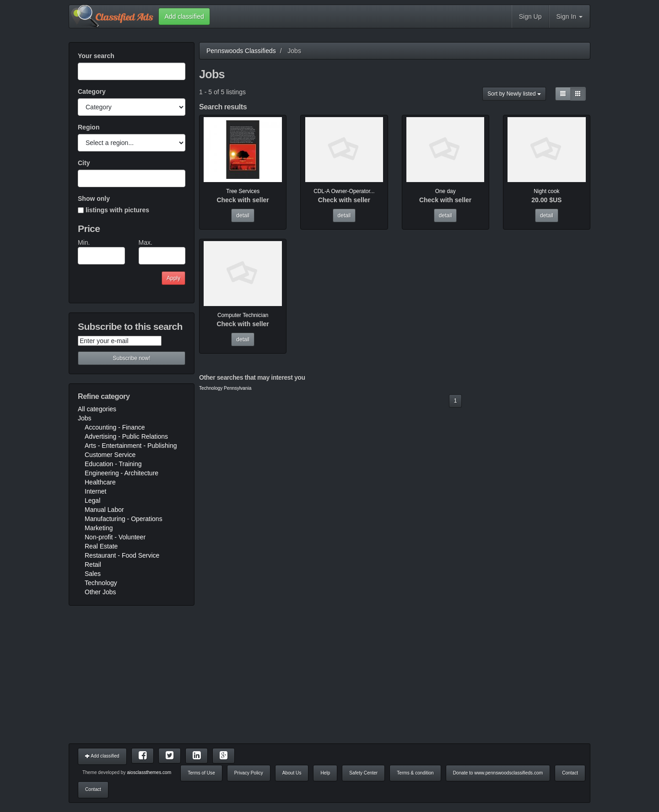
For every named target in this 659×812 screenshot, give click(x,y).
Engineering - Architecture (122, 473)
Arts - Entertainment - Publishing (131, 446)
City (84, 163)
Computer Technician (243, 315)
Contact (570, 773)
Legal (92, 500)
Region (89, 127)
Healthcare (100, 482)
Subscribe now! (131, 358)
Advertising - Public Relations (126, 436)
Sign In (570, 16)
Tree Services (243, 191)
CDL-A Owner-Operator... (344, 191)
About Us (292, 773)
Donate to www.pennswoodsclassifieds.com (498, 773)
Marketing (99, 528)
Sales (93, 574)
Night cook (546, 191)
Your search (96, 56)
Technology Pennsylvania (225, 388)
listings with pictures (113, 210)
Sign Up (530, 16)
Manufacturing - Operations (124, 519)
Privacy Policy (249, 773)
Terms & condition (415, 773)
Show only (94, 199)
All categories (97, 409)
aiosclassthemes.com (149, 772)
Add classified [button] (184, 16)
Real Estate (101, 546)
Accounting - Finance (115, 427)
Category (92, 91)
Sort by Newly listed (514, 94)
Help (325, 773)
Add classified (102, 756)
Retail (93, 565)
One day (446, 191)
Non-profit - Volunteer (115, 537)
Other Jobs (100, 592)
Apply (173, 278)
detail (243, 215)
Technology (101, 583)
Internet (95, 491)
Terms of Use (201, 773)
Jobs (85, 418)
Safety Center (363, 773)
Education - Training (113, 464)
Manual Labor (104, 510)
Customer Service (110, 455)
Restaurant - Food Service (122, 555)
